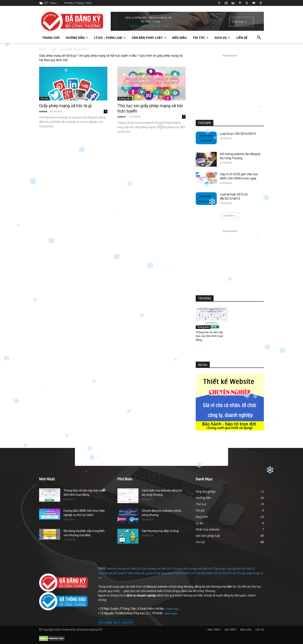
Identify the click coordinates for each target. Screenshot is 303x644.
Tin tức (201, 38)
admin (43, 111)
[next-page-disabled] (205, 349)
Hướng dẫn (77, 38)
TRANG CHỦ (51, 38)
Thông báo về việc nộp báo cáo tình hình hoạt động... (209, 336)
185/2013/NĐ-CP (206, 573)
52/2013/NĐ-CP (184, 573)
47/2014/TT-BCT (228, 573)
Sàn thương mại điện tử (156, 569)
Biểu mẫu (179, 38)
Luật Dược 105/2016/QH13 (238, 134)
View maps (172, 609)
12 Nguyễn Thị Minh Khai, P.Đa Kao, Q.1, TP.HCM (132, 613)
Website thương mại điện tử (123, 569)
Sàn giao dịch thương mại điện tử (191, 569)
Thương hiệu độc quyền (112, 573)
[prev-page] (198, 349)
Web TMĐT (214, 630)
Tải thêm (230, 216)
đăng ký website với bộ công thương (170, 587)
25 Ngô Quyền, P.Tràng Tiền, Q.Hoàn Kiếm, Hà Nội (132, 609)
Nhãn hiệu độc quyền (140, 573)
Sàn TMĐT (230, 630)
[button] (259, 38)
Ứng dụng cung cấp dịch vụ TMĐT (233, 569)
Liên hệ (242, 38)
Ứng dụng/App (164, 573)
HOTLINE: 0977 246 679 (115, 622)
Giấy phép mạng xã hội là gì (65, 106)
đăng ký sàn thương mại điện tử (215, 587)
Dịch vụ (222, 38)
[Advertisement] (230, 84)
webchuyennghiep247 (89, 630)
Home (43, 49)
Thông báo (203, 327)
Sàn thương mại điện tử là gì (160, 531)
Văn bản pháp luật (149, 38)
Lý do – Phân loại (110, 38)
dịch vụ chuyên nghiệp (141, 595)
